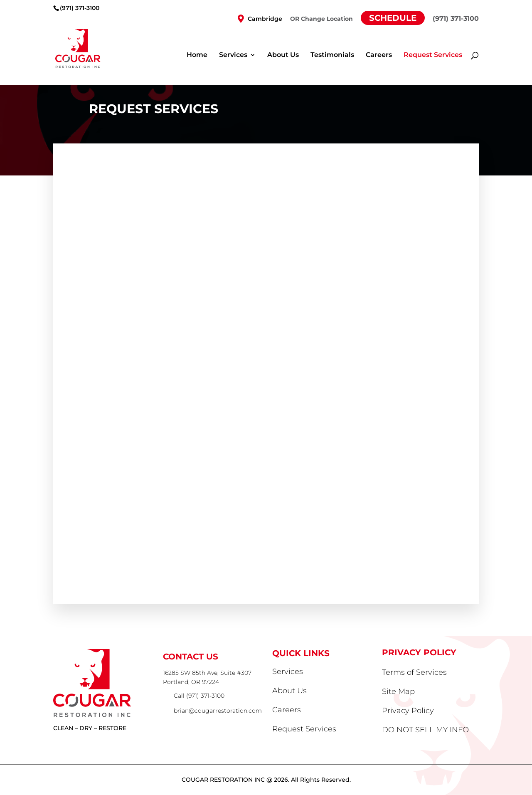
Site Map (398, 691)
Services (233, 55)
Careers (379, 55)
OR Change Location (321, 19)
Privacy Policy (408, 711)
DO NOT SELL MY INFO (425, 730)
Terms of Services (414, 672)
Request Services (433, 55)
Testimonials (332, 55)
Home (197, 55)
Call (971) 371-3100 (199, 696)
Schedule (393, 18)
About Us (283, 55)
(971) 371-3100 (80, 8)
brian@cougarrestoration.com (218, 711)
